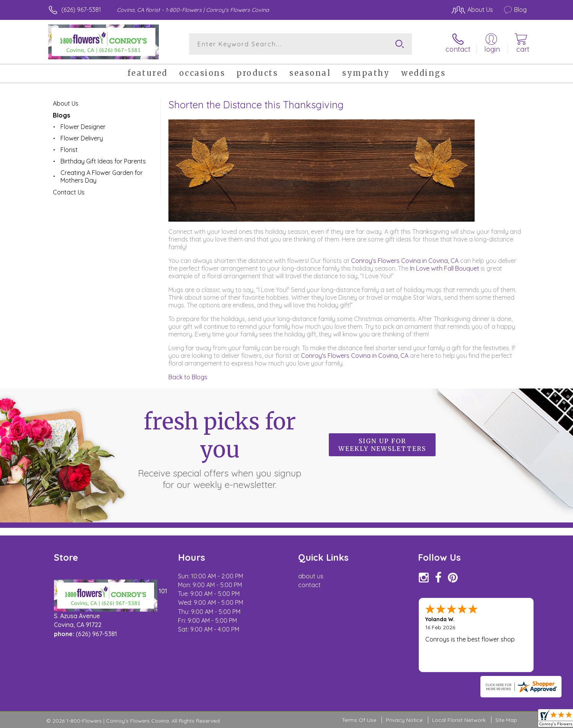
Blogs (61, 115)
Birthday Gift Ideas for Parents (103, 161)
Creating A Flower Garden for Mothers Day (102, 176)
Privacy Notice (404, 720)
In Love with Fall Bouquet (445, 268)
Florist (69, 150)
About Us (66, 103)
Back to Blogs (188, 377)
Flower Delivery (82, 138)
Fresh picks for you (220, 449)
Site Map (506, 720)
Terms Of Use (359, 720)
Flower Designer (83, 127)
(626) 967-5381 (81, 10)
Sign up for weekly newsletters (382, 445)
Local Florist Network (459, 720)
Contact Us (69, 192)
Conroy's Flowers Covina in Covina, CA (406, 261)
